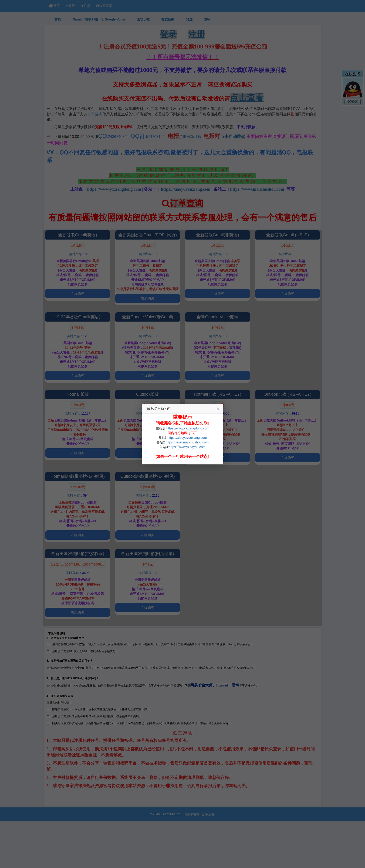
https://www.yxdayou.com (187, 447)
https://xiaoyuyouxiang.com (187, 438)
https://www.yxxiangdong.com (188, 428)
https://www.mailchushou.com (187, 442)
